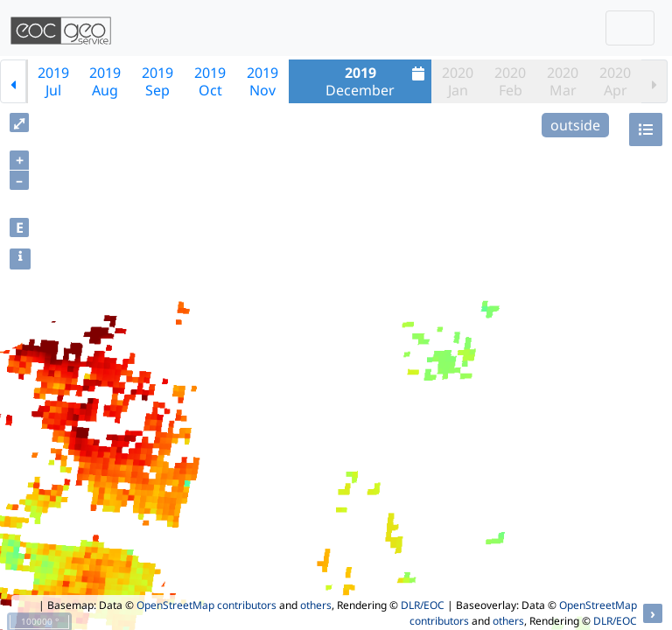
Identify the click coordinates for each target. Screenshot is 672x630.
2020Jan (458, 81)
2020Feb (510, 81)
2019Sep (157, 81)
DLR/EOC (423, 605)
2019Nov (262, 81)
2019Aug (105, 81)
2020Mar (563, 81)
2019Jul (53, 81)
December (377, 81)
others (316, 605)
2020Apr (615, 81)
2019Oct (210, 81)
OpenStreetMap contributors (206, 605)
